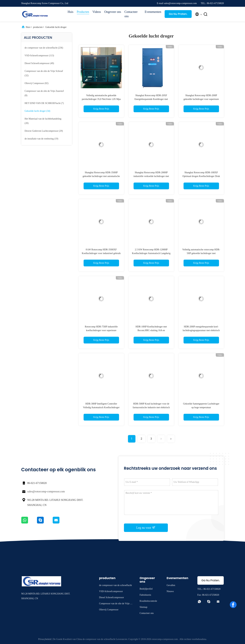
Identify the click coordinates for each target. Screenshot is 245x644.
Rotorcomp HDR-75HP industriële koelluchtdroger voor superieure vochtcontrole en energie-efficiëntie (101, 330)
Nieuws (170, 591)
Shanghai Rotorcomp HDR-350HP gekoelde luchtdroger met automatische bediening (101, 176)
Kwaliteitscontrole (148, 601)
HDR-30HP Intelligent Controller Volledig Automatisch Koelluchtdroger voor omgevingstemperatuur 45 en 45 (101, 407)
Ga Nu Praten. (178, 14)
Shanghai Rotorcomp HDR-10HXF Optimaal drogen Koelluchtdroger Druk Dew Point (201, 176)
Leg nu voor (146, 528)
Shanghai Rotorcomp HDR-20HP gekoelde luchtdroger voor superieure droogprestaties (201, 99)
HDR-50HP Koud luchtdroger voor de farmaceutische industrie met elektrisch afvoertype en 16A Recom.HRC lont (151, 407)
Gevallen (171, 585)
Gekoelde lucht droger (56, 27)
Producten (83, 12)
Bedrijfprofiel (146, 589)
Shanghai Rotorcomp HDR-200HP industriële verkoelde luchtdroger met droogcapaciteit (151, 176)
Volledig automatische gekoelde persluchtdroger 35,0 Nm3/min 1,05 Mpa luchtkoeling (101, 99)
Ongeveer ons (113, 12)
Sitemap (144, 607)
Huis (71, 12)
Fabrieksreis (145, 595)
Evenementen (153, 12)
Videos (97, 12)
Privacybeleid (45, 639)
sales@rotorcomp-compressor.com (46, 491)
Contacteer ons (131, 14)
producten (38, 27)
